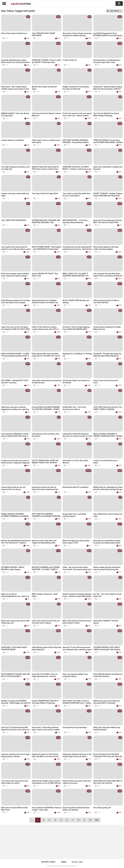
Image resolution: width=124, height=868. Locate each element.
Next (97, 820)
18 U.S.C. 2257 (77, 862)
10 (90, 820)
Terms (63, 862)
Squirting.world (60, 866)
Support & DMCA (48, 862)
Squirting (21, 4)
